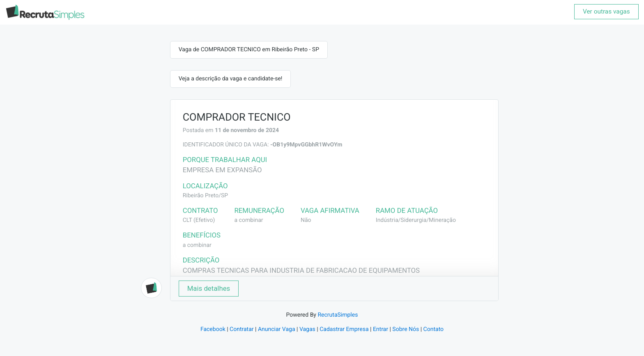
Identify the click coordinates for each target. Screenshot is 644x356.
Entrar (381, 329)
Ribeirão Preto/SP (205, 196)
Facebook (213, 329)
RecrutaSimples (338, 315)
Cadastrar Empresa (344, 329)
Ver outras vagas (606, 11)
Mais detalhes (209, 288)
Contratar (241, 329)
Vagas (307, 329)
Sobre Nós (406, 329)
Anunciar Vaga (277, 329)
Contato (434, 329)
